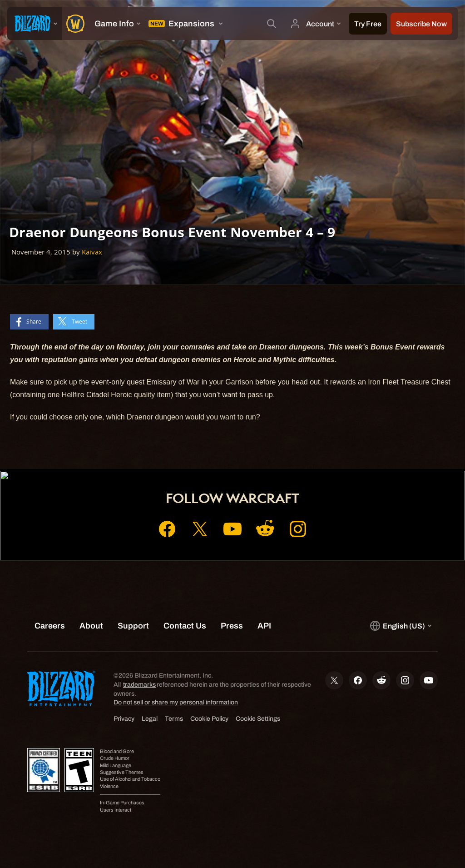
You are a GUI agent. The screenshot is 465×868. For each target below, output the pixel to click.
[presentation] (35, 24)
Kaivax (92, 252)
